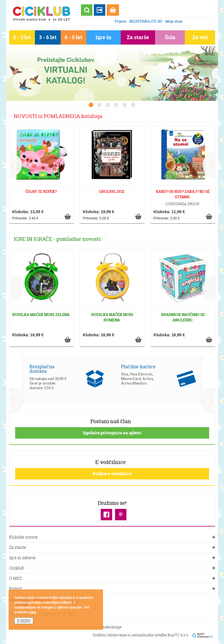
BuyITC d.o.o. (178, 635)
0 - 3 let (22, 37)
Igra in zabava (112, 558)
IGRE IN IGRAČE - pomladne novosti (57, 239)
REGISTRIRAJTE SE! (146, 21)
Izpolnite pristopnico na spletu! (112, 433)
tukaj (32, 612)
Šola (170, 37)
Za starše (138, 37)
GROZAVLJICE (112, 191)
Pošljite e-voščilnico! (112, 474)
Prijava (121, 21)
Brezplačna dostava (42, 369)
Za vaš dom (200, 38)
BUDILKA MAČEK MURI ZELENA (41, 315)
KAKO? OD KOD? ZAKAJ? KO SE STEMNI (183, 194)
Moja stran (174, 21)
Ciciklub (112, 568)
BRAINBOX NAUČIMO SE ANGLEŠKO (183, 317)
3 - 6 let (48, 37)
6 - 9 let (74, 37)
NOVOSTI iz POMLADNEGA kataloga (58, 116)
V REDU (24, 621)
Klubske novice (112, 537)
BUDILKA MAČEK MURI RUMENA (112, 317)
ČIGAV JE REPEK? (41, 191)
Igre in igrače (103, 38)
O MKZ (112, 579)
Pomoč (112, 589)
